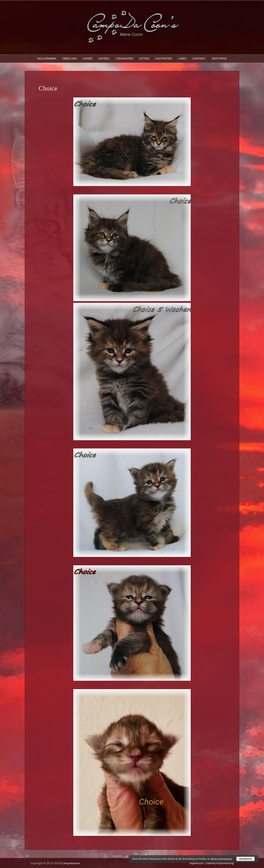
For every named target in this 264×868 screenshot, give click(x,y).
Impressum (196, 863)
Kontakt (199, 58)
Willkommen (47, 58)
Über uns (70, 58)
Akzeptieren (245, 859)
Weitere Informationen (221, 859)
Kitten (144, 58)
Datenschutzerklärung (220, 863)
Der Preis (219, 58)
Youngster (124, 58)
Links (182, 58)
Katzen (104, 58)
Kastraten (164, 58)
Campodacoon (71, 863)
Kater (88, 58)
